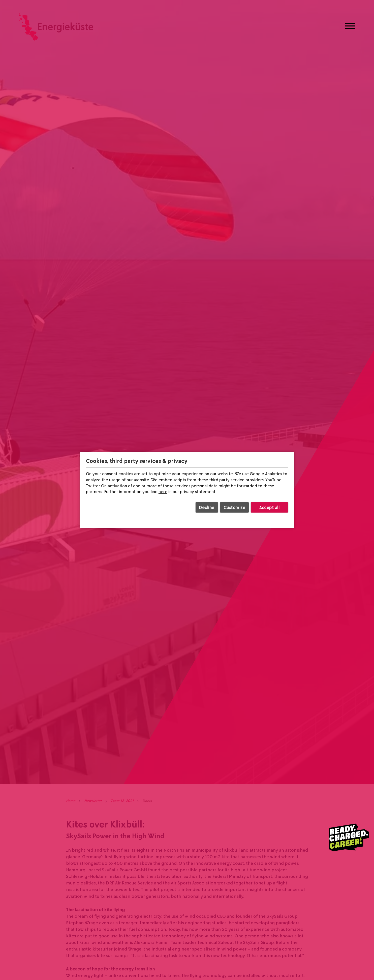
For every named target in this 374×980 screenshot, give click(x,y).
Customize (235, 507)
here (163, 492)
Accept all (269, 507)
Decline (207, 507)
